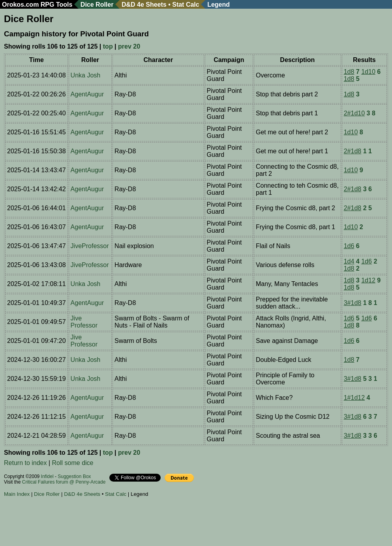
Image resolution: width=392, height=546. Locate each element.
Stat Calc (186, 5)
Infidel (47, 476)
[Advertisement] (148, 523)
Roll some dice (73, 463)
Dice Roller (97, 5)
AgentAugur (87, 94)
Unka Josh (86, 75)
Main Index (17, 494)
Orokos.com (20, 5)
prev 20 (129, 46)
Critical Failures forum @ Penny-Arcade (64, 482)
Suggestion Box (74, 476)
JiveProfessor (90, 246)
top (108, 46)
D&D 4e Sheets (144, 5)
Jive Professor (84, 322)
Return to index (25, 463)
